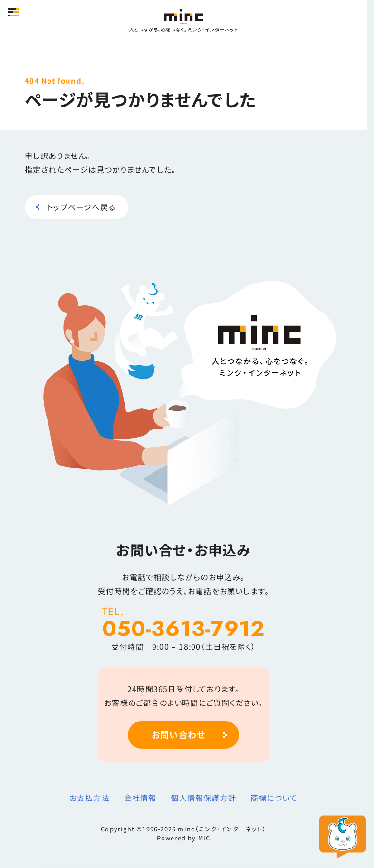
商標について (274, 798)
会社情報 (140, 798)
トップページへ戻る (81, 207)
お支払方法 (90, 798)
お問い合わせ (178, 734)
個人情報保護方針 (203, 798)
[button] (13, 12)
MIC (204, 838)
